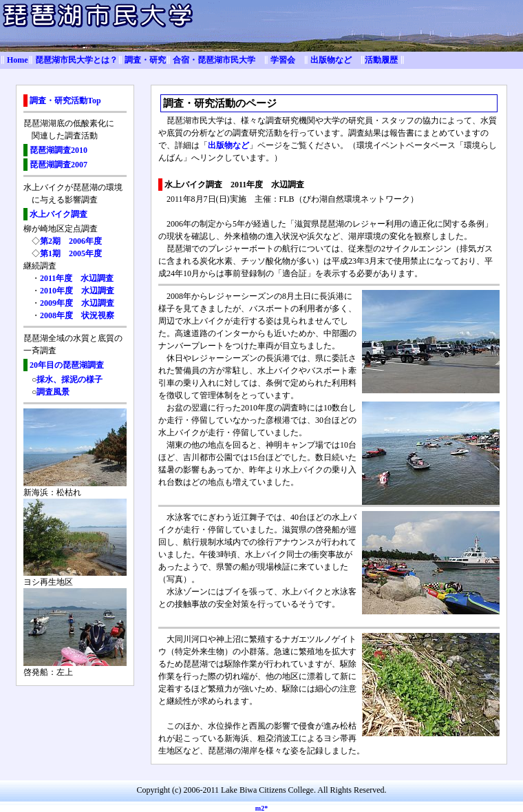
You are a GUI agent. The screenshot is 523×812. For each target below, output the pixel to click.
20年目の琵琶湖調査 (67, 365)
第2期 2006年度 (71, 241)
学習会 (283, 60)
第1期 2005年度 (71, 253)
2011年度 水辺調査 (77, 278)
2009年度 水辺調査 (77, 303)
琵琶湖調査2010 (58, 150)
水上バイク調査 (58, 214)
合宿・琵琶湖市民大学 (214, 60)
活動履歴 (381, 60)
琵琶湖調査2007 (58, 165)
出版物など (331, 60)
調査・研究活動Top (65, 101)
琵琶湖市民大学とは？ (76, 60)
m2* (261, 808)
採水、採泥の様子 (70, 379)
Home (18, 60)
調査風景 (53, 392)
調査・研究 (145, 60)
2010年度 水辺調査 (77, 291)
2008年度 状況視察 (77, 315)
